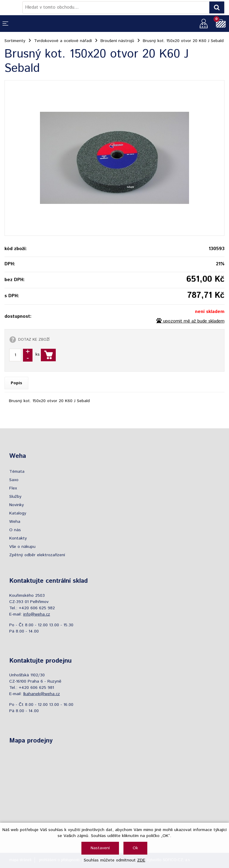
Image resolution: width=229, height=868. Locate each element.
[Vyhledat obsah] (217, 7)
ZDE (141, 860)
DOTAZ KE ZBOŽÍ (34, 340)
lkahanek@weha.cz (42, 694)
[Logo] (13, 7)
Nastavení (100, 848)
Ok (135, 848)
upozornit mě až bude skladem (194, 321)
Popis (16, 383)
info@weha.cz (37, 614)
